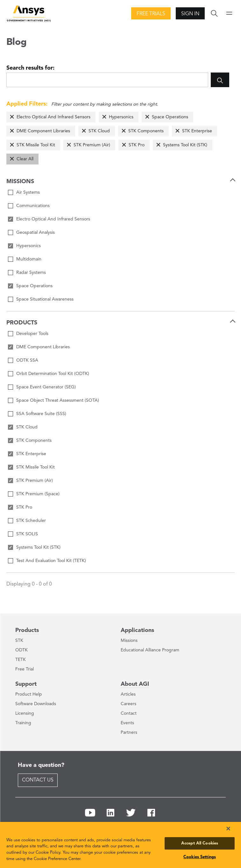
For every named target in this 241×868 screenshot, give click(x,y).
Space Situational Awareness (45, 299)
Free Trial (25, 669)
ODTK (21, 650)
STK (19, 641)
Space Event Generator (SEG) (46, 387)
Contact (129, 713)
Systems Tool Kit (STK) (185, 145)
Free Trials (151, 14)
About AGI (135, 684)
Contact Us (38, 780)
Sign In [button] (190, 14)
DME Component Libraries (43, 131)
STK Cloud (99, 131)
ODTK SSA (27, 360)
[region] (120, 845)
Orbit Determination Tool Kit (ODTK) (53, 374)
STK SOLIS (27, 534)
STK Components (146, 131)
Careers (128, 704)
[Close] (228, 829)
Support (26, 684)
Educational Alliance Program (150, 650)
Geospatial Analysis (35, 233)
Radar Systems (31, 273)
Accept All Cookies (200, 843)
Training (23, 723)
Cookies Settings (200, 857)
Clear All (25, 159)
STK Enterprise (197, 131)
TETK (21, 660)
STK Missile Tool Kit (36, 145)
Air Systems (28, 192)
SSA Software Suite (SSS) (41, 414)
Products (27, 630)
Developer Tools (32, 334)
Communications (33, 206)
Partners (129, 733)
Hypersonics (121, 117)
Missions (129, 641)
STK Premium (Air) (92, 145)
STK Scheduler (31, 521)
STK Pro (137, 145)
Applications (137, 630)
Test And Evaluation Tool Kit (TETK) (51, 561)
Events (127, 723)
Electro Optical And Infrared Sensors (53, 117)
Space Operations (170, 117)
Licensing (25, 713)
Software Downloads (36, 704)
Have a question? (41, 765)
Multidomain (29, 259)
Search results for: (30, 68)
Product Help (29, 694)
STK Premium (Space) (38, 494)
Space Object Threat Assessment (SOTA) (58, 400)
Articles (128, 694)
